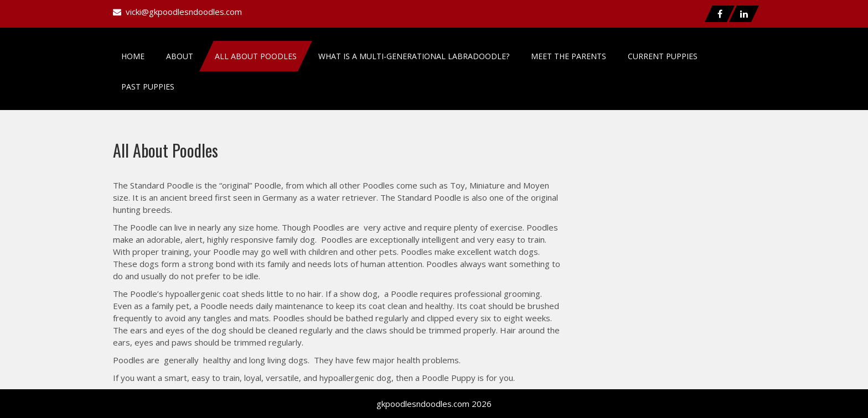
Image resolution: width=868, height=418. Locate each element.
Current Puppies (663, 56)
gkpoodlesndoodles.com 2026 (434, 404)
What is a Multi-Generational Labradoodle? (414, 56)
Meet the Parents (569, 56)
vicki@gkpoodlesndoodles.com (184, 12)
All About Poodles (256, 56)
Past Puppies (148, 87)
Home (133, 56)
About (180, 56)
